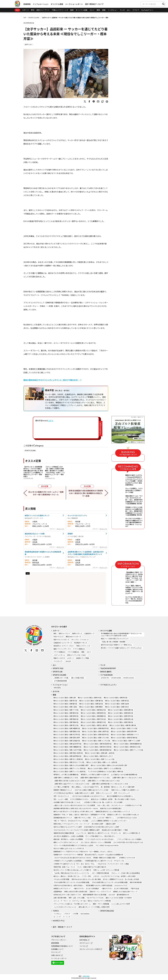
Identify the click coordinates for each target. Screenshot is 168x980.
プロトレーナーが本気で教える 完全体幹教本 (126, 873)
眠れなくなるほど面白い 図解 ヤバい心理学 (126, 741)
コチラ (51, 421)
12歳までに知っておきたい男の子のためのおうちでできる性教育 (74, 805)
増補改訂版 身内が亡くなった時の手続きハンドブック (113, 811)
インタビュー (113, 10)
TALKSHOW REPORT (108, 668)
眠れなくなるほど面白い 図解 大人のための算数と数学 (71, 765)
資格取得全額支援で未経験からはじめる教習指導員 (43, 553)
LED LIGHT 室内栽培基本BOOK (119, 895)
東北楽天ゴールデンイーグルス (64, 646)
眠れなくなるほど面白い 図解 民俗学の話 (95, 735)
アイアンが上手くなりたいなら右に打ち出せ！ (100, 839)
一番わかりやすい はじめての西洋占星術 (115, 888)
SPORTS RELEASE (107, 911)
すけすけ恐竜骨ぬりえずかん (79, 799)
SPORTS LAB (58, 672)
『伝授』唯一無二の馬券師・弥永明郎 (113, 642)
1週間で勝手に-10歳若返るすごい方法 (66, 778)
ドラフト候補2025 (73, 652)
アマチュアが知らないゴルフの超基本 (129, 839)
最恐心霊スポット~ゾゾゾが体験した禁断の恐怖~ (94, 907)
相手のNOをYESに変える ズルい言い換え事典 (86, 879)
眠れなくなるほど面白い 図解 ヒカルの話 (95, 738)
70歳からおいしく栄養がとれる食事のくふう (125, 790)
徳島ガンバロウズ (59, 658)
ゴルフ (92, 10)
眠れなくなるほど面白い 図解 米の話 (90, 698)
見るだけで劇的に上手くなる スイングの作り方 (69, 848)
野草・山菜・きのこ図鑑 (77, 898)
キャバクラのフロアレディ (77, 515)
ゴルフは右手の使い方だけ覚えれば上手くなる (128, 842)
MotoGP (68, 661)
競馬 (98, 10)
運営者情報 (55, 943)
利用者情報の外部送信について (62, 946)
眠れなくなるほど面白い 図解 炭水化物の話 (98, 747)
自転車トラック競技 (83, 658)
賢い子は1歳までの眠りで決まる (125, 799)
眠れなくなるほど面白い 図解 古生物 (117, 704)
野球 (33, 10)
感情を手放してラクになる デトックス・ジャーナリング (72, 824)
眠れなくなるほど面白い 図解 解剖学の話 (95, 728)
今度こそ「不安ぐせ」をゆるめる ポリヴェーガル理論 (71, 821)
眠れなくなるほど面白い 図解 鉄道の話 (66, 719)
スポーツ (25, 10)
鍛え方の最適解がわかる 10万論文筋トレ (120, 796)
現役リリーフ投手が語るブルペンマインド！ (115, 639)
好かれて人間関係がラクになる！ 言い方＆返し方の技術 (121, 879)
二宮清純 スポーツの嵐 (61, 678)
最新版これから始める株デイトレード (125, 892)
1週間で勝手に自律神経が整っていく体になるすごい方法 (110, 784)
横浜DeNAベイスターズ (73, 637)
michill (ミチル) (59, 921)
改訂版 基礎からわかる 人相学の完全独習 (99, 885)
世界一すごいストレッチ (122, 793)
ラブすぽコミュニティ (108, 685)
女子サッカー (29, 44)
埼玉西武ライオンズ (81, 643)
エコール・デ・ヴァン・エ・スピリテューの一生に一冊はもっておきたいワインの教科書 (82, 901)
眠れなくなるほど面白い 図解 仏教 (65, 698)
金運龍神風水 (58, 892)
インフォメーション (41, 4)
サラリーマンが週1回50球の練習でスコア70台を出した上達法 (73, 845)
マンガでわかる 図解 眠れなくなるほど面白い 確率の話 (106, 771)
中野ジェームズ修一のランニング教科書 (106, 870)
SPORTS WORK (116, 678)
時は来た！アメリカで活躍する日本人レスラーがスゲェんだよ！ (122, 648)
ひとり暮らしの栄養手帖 (61, 787)
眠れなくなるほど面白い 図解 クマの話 (66, 710)
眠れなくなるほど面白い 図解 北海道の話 (67, 741)
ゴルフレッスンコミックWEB (90, 949)
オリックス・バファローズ (80, 640)
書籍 (104, 10)
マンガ (122, 10)
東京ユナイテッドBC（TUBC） (77, 655)
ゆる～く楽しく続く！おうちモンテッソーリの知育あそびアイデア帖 (119, 805)
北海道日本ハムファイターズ (63, 643)
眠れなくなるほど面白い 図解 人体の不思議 (67, 750)
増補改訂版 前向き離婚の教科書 (64, 833)
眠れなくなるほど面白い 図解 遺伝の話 (93, 710)
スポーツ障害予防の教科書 (100, 873)
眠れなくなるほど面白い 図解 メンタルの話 (96, 741)
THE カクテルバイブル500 (95, 898)
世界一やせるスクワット (61, 796)
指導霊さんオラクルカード (62, 888)
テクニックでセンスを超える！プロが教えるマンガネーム (72, 904)
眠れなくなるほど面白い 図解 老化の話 (66, 725)
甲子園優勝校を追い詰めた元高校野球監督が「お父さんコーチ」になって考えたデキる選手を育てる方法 (122, 634)
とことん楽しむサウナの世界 (121, 904)
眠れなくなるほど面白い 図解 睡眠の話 (93, 716)
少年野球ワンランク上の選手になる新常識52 (68, 861)
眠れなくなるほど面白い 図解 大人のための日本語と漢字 (109, 765)
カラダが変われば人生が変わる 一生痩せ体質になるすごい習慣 (74, 793)
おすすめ (56, 691)
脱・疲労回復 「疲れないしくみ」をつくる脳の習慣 (118, 787)
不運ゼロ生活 (135, 888)
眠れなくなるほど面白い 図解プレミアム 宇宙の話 (70, 768)
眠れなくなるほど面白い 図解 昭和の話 (121, 713)
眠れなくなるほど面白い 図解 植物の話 (66, 716)
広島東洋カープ (89, 633)
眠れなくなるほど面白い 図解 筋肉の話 (66, 713)
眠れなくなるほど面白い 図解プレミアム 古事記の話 (105, 768)
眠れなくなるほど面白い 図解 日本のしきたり (98, 756)
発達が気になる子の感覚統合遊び (111, 808)
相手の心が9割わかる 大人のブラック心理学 (68, 827)
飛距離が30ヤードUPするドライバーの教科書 (68, 855)
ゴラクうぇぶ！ (85, 943)
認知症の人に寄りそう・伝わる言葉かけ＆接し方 (123, 815)
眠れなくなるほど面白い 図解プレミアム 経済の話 (70, 771)
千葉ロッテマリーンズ (60, 10)
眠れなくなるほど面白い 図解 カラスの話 (124, 728)
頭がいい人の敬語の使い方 (132, 833)
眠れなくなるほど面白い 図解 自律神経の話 (67, 756)
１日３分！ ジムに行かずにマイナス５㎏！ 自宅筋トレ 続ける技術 (114, 876)
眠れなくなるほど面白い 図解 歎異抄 (91, 707)
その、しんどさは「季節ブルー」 (104, 818)
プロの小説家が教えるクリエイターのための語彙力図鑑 (71, 882)
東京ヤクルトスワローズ (61, 640)
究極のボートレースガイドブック (100, 892)
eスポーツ (71, 658)
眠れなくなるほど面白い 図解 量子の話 (93, 722)
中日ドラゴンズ (59, 637)
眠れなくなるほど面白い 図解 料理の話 (121, 722)
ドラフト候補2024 (59, 652)
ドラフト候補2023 (79, 649)
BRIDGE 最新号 (106, 672)
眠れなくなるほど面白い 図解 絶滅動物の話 (128, 744)
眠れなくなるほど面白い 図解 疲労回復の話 (98, 750)
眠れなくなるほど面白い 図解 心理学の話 (95, 731)
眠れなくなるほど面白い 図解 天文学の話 (67, 735)
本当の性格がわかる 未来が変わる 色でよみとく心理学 (102, 827)
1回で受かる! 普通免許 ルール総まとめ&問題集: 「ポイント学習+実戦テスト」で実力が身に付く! (84, 836)
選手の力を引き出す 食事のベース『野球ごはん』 (117, 645)
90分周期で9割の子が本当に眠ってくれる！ (67, 802)
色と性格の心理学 (98, 824)
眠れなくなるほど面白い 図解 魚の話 (116, 698)
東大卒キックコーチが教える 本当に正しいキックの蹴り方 (72, 870)
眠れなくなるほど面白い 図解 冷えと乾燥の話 (68, 759)
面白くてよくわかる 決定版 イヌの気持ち (119, 898)
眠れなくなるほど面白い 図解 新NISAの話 (127, 747)
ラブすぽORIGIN (106, 675)
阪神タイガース (77, 633)
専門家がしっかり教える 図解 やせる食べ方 (95, 775)
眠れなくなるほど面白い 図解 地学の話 (121, 716)
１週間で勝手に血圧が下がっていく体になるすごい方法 (71, 784)
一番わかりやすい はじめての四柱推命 (86, 888)
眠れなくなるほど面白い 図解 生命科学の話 (67, 744)
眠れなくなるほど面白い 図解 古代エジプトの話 (69, 762)
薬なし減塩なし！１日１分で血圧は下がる (85, 787)
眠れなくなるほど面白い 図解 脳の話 (65, 704)
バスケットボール (59, 655)
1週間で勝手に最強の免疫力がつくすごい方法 (95, 778)
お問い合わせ (56, 955)
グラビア (136, 10)
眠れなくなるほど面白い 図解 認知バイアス (125, 735)
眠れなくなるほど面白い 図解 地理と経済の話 (68, 753)
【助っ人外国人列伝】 (78, 678)
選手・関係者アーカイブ (62, 927)
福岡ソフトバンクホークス (62, 649)
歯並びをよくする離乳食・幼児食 (102, 799)
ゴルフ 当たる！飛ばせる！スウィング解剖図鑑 (96, 842)
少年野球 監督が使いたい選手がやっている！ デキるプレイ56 (104, 861)
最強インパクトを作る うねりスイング (66, 842)
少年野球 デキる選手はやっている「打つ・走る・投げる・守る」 (74, 864)
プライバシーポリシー (59, 940)
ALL (17, 10)
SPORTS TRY (105, 678)
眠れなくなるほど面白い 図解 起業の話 (121, 710)
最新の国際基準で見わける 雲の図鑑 (95, 895)
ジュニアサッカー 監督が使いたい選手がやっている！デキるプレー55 (98, 833)
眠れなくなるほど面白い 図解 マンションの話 (100, 759)
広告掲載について (57, 949)
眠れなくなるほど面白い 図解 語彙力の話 (67, 731)
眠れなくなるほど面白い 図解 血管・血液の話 (100, 753)
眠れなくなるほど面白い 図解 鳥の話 (117, 701)
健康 (72, 10)
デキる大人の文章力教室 (61, 879)
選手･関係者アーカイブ (94, 4)
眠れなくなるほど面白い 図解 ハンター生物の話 (102, 762)
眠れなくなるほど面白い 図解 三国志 (65, 707)
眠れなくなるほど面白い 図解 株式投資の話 (98, 744)
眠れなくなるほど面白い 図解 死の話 (65, 701)
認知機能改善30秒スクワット (63, 818)
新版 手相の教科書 (136, 882)
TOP (25, 18)
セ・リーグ (57, 917)
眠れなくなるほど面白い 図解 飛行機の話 (124, 738)
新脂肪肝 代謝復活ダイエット (63, 790)
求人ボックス (60, 529)
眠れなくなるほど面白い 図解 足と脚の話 (94, 725)
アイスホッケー (58, 661)
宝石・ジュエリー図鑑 (61, 799)
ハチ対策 (75, 914)
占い (129, 10)
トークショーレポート (74, 4)
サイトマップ (56, 952)
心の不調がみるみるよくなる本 (127, 818)
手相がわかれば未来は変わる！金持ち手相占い (69, 885)
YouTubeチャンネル (149, 10)
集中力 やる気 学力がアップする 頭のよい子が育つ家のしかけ (73, 811)
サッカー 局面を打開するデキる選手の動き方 (92, 867)
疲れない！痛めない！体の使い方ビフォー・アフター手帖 (72, 876)
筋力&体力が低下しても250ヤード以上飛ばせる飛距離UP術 (104, 855)
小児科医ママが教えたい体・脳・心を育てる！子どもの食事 (103, 802)
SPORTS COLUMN (34, 18)
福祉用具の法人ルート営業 (35, 534)
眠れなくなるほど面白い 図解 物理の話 (66, 722)
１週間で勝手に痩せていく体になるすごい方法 (127, 778)
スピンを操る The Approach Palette (107, 845)
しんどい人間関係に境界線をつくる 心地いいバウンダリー (109, 821)
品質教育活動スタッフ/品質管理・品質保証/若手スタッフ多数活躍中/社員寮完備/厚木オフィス (86, 553)
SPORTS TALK (58, 668)
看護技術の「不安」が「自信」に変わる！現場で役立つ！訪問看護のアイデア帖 (79, 815)
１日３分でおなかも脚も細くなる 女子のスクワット (88, 796)
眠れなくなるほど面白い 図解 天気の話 (93, 719)
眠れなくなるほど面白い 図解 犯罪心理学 (67, 738)
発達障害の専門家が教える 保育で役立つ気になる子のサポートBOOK (76, 808)
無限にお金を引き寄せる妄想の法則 (76, 892)
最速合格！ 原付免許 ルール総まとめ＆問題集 (68, 839)
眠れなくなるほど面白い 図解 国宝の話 (93, 713)
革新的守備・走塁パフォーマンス (64, 867)
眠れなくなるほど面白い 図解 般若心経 (121, 719)
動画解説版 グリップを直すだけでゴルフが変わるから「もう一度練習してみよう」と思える (83, 852)
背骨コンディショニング (104, 793)
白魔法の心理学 (111, 824)
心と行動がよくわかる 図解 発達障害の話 (124, 775)
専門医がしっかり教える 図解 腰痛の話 (66, 775)
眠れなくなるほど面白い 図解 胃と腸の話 (123, 725)
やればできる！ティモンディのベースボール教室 (113, 864)
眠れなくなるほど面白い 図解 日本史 (117, 707)
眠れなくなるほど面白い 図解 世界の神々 (124, 731)
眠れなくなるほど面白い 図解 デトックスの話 (128, 750)
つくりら (82, 946)
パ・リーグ (67, 917)
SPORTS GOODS (129, 678)
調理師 (70, 534)
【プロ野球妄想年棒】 (61, 681)
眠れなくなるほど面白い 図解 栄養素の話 (67, 728)
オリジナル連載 (57, 4)
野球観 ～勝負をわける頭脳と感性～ (105, 858)
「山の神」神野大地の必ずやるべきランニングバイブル (71, 873)
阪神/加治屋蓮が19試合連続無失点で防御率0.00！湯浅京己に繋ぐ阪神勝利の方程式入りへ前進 (86, 493)
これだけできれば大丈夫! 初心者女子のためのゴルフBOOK (72, 858)
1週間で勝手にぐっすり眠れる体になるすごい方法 (103, 781)
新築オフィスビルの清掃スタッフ (37, 515)
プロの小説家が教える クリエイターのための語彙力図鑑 (109, 882)
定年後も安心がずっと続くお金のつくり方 (67, 895)
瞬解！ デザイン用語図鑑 (101, 904)
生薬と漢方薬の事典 (60, 898)
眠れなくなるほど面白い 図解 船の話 (91, 704)
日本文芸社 (57, 688)
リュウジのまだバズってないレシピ (65, 907)
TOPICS (56, 911)
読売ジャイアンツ (43, 10)
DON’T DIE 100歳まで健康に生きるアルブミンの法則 (92, 790)
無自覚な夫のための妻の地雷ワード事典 (115, 830)
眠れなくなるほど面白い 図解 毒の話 (91, 701)
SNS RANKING (85, 914)
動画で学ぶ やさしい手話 (83, 818)
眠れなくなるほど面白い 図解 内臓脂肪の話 (67, 747)
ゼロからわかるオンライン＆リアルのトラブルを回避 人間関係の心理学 (77, 830)
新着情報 (27, 4)
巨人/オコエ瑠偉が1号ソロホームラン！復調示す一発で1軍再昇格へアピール (46, 493)
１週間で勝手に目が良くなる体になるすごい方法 (69, 781)
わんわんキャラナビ (121, 885)
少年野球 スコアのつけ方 (127, 858)
